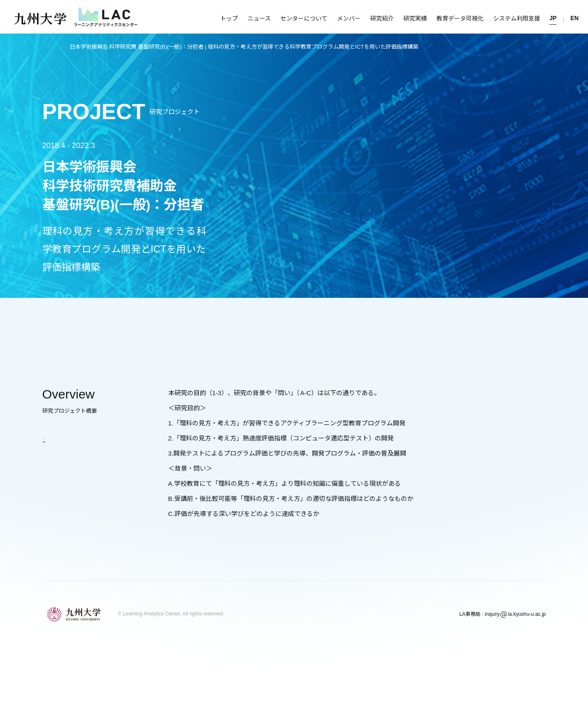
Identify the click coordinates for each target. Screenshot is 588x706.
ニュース (259, 18)
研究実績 (415, 18)
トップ (229, 18)
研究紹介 (382, 18)
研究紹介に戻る (64, 436)
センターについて (304, 18)
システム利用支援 (517, 18)
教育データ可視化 (460, 18)
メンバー (349, 18)
